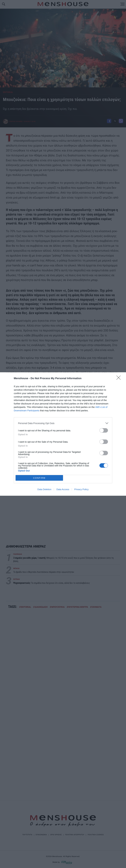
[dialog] (63, 434)
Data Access (63, 489)
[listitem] (63, 423)
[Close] (120, 379)
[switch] (104, 430)
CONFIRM (39, 478)
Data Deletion (44, 489)
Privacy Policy (81, 489)
